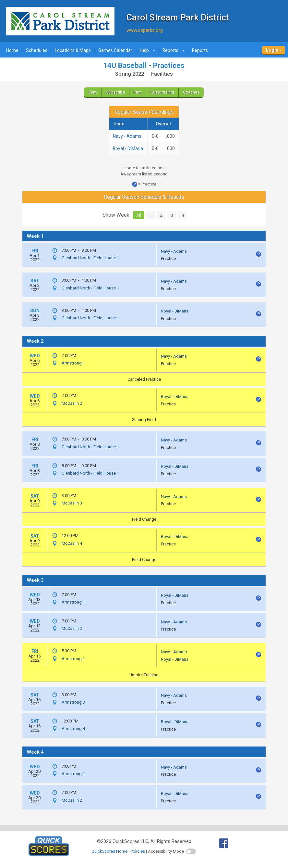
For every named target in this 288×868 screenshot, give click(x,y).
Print (138, 92)
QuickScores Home (109, 851)
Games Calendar (115, 50)
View (93, 92)
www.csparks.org (145, 30)
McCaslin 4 (72, 543)
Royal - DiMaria (128, 148)
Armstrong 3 (73, 702)
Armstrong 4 (73, 728)
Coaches (191, 92)
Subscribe (115, 92)
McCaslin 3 (72, 503)
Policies (138, 851)
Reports (174, 50)
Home (12, 50)
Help (148, 50)
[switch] (191, 851)
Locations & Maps (73, 50)
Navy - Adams (127, 136)
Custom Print (162, 92)
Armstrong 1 (73, 363)
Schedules (37, 50)
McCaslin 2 (72, 403)
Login (272, 50)
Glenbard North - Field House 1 (90, 258)
